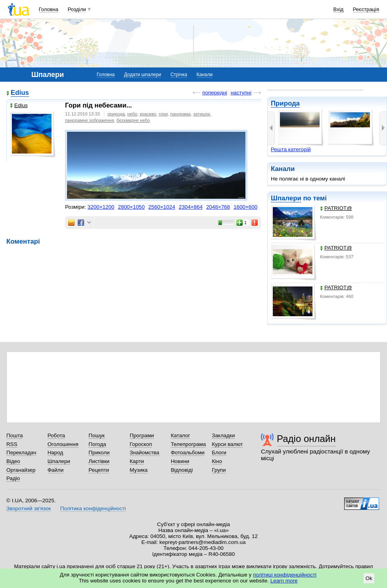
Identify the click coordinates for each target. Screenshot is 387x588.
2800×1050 (131, 207)
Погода (97, 444)
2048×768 (218, 207)
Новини (180, 461)
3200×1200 (101, 207)
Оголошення (63, 444)
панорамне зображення (90, 120)
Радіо (13, 478)
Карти (137, 461)
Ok (369, 578)
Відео (13, 461)
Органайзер (21, 470)
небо (132, 114)
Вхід (339, 9)
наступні (241, 93)
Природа (285, 103)
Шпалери (286, 198)
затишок (202, 114)
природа (116, 114)
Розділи (77, 9)
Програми (142, 435)
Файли (56, 470)
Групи (219, 470)
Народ (56, 453)
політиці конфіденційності (285, 575)
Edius (20, 93)
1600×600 (245, 207)
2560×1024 (162, 207)
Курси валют (227, 444)
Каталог (181, 435)
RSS (12, 444)
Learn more (284, 581)
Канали (205, 75)
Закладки (223, 435)
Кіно (217, 461)
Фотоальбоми (188, 453)
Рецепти (99, 470)
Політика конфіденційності (93, 508)
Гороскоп (141, 444)
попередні (215, 93)
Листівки (99, 461)
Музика (139, 470)
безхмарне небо (133, 120)
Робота (56, 435)
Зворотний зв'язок (29, 508)
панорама (180, 114)
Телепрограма (189, 444)
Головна (49, 9)
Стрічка (179, 75)
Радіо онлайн (306, 439)
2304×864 (191, 207)
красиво (148, 114)
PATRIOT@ (336, 208)
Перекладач (21, 453)
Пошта (14, 435)
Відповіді (182, 470)
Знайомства (145, 453)
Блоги (219, 453)
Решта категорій (291, 149)
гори (163, 114)
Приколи (99, 453)
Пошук (97, 435)
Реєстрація (366, 9)
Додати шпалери (143, 75)
